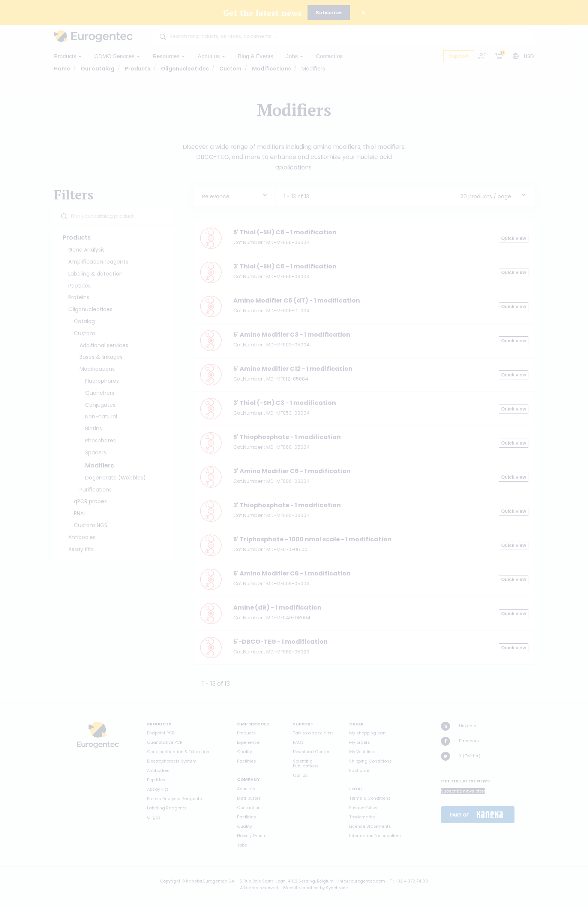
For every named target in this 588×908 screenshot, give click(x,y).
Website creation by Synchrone (315, 888)
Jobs (295, 56)
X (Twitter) (461, 756)
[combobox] (235, 195)
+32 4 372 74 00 (412, 881)
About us (211, 56)
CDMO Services (117, 56)
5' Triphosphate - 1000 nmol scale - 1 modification (312, 539)
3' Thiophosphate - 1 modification (287, 505)
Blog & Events (255, 56)
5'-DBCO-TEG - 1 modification (280, 642)
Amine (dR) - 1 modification (277, 608)
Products (68, 56)
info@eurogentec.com (362, 881)
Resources (169, 56)
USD (529, 56)
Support (459, 56)
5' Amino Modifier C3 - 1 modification (292, 335)
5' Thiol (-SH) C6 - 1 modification (285, 232)
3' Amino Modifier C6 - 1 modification (292, 471)
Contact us (329, 56)
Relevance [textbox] (216, 196)
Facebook (460, 741)
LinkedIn (459, 726)
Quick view (514, 238)
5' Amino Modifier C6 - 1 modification (292, 573)
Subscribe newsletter (463, 791)
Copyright (170, 881)
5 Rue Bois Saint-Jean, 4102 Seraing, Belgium (287, 881)
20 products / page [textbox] (486, 196)
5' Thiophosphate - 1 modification (287, 437)
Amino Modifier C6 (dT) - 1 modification (297, 300)
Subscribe (329, 13)
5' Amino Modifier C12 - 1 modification (293, 369)
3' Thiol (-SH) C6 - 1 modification (285, 266)
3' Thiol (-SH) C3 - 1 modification (285, 403)
